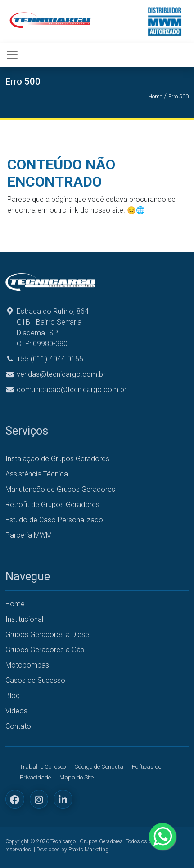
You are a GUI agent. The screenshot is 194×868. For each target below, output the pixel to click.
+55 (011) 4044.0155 (50, 359)
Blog (13, 696)
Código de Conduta (99, 767)
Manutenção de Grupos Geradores (60, 489)
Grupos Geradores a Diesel (48, 634)
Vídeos (16, 711)
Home (155, 97)
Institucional (24, 619)
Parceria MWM (29, 535)
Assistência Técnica (37, 474)
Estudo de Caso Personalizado (54, 520)
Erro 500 (178, 97)
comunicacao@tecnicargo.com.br (72, 389)
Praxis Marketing (88, 850)
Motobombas (27, 665)
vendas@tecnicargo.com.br (61, 374)
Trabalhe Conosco (43, 767)
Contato (18, 726)
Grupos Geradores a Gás (45, 650)
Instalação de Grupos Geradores (57, 459)
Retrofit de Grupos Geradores (52, 505)
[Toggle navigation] (12, 55)
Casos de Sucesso (35, 680)
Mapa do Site (77, 777)
